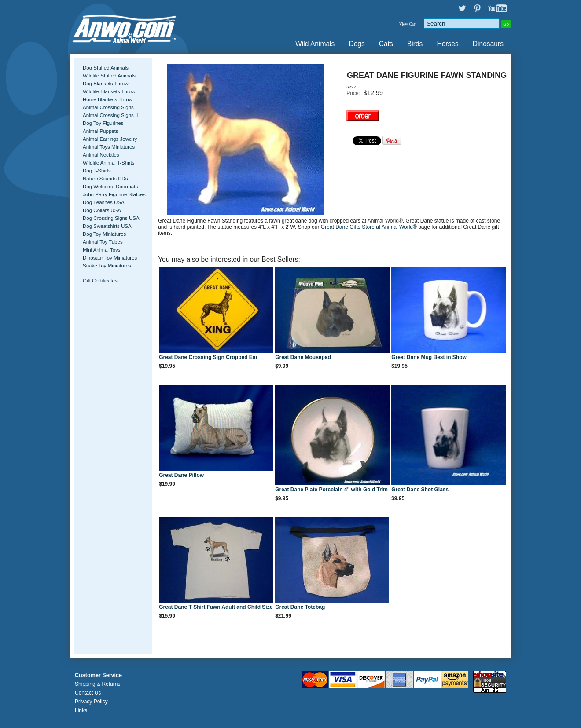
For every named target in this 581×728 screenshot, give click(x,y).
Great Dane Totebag (300, 607)
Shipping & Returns (97, 684)
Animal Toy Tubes (103, 242)
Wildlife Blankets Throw (109, 91)
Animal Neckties (101, 155)
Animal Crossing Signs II (110, 115)
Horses (447, 44)
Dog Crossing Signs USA (111, 218)
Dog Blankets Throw (105, 84)
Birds (415, 44)
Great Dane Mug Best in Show (429, 357)
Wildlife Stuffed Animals (109, 76)
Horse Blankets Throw (108, 99)
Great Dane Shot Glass (420, 490)
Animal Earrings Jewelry (110, 139)
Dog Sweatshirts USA (107, 226)
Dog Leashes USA (104, 202)
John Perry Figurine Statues (114, 194)
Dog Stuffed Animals (106, 68)
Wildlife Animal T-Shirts (109, 163)
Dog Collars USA (102, 210)
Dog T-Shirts (97, 171)
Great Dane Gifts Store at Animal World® (370, 227)
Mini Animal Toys (102, 250)
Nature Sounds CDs (105, 179)
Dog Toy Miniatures (104, 234)
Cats (386, 44)
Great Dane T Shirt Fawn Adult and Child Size (216, 607)
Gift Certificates (100, 281)
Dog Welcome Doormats (110, 187)
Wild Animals (315, 44)
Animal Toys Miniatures (109, 147)
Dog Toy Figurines (103, 123)
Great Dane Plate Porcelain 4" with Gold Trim (331, 490)
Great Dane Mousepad (303, 357)
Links (81, 710)
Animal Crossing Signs (108, 107)
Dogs (357, 44)
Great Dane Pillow (181, 475)
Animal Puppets (101, 131)
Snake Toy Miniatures (107, 266)
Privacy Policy (91, 702)
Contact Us (88, 693)
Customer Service (98, 675)
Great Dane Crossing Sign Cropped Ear (208, 357)
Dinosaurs (488, 44)
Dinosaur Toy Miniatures (110, 258)
